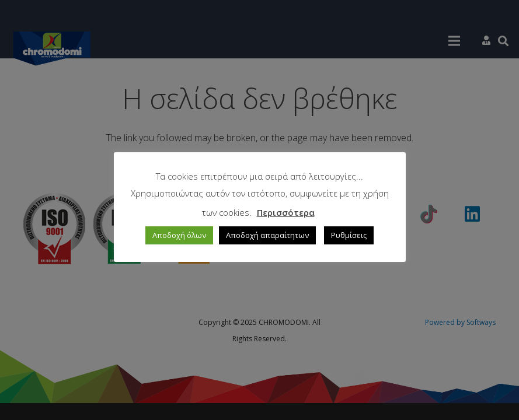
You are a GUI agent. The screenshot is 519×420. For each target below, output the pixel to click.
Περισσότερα (286, 212)
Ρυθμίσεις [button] (349, 235)
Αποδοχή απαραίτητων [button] (267, 235)
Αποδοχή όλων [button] (179, 235)
